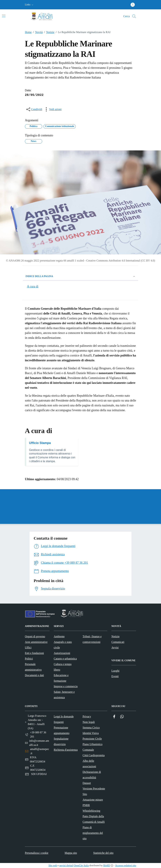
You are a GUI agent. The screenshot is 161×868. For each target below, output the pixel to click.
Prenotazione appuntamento (62, 730)
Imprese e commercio (66, 686)
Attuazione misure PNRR (93, 802)
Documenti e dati (34, 675)
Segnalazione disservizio (61, 741)
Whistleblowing (91, 811)
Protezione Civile (92, 739)
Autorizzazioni (62, 653)
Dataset (87, 783)
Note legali (89, 722)
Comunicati (118, 642)
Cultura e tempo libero (63, 667)
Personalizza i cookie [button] (37, 853)
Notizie (49, 32)
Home (28, 32)
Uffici (28, 647)
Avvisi (115, 647)
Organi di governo (35, 636)
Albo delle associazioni (89, 764)
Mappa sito (71, 853)
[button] (29, 5)
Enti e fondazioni (34, 653)
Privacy (87, 716)
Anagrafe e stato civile (63, 645)
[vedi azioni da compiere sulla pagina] (53, 109)
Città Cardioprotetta (94, 755)
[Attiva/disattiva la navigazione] (4, 16)
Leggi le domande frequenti (64, 719)
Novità (37, 32)
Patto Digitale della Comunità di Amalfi (94, 819)
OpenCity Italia (81, 865)
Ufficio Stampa (40, 443)
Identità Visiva (91, 733)
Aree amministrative (36, 642)
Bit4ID (107, 865)
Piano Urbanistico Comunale (93, 747)
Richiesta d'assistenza (66, 750)
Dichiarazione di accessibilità (92, 775)
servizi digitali (66, 865)
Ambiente (59, 636)
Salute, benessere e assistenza (64, 695)
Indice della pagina (80, 276)
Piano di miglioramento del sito (93, 833)
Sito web (53, 865)
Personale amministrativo (33, 667)
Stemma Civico (91, 728)
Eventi (115, 676)
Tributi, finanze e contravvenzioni (92, 639)
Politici (29, 659)
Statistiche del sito (103, 853)
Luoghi (115, 671)
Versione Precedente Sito (94, 791)
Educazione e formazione (61, 678)
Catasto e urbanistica (65, 659)
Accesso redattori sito (126, 865)
